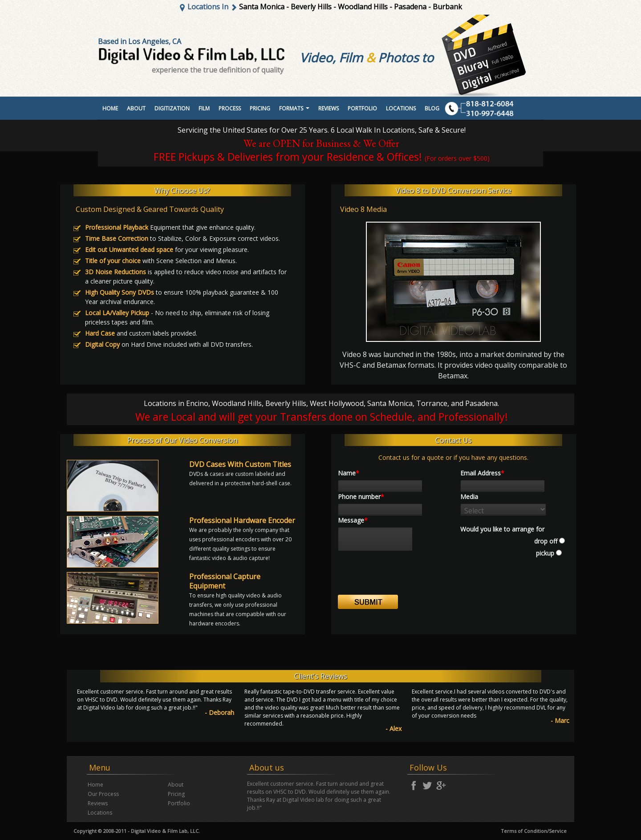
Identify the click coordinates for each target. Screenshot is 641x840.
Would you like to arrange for (502, 529)
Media (469, 497)
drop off (546, 541)
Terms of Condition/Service (534, 831)
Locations (401, 108)
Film (204, 108)
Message (353, 520)
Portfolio (179, 803)
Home (110, 108)
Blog (432, 108)
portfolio (362, 108)
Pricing (260, 108)
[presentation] (406, 577)
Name (349, 473)
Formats (295, 111)
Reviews (329, 108)
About (136, 108)
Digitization (172, 108)
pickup (544, 553)
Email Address (482, 473)
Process (230, 108)
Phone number (361, 497)
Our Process (103, 794)
